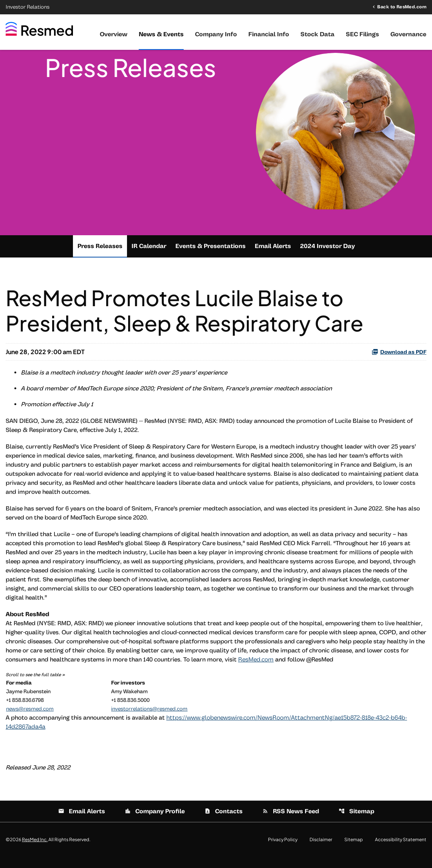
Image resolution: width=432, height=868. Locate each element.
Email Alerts (273, 257)
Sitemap (356, 822)
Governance (408, 34)
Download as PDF (399, 363)
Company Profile (155, 822)
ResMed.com (256, 671)
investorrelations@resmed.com (149, 720)
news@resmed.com (30, 720)
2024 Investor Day (327, 257)
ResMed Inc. (35, 850)
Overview (114, 34)
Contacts (224, 822)
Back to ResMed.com (402, 7)
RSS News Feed (291, 822)
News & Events (161, 34)
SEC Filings (362, 34)
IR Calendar (149, 257)
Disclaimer (321, 851)
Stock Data (317, 34)
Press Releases (100, 257)
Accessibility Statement (401, 851)
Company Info (216, 34)
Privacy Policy (283, 851)
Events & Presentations (211, 257)
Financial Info (269, 34)
